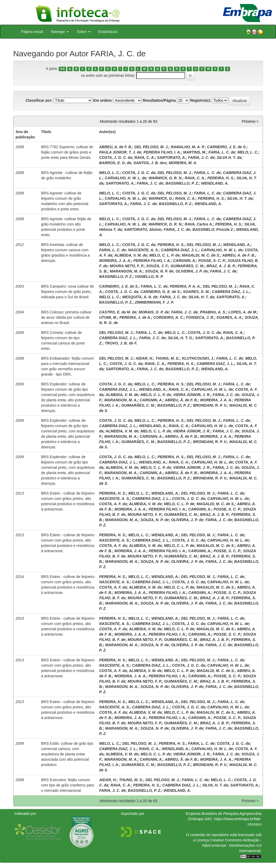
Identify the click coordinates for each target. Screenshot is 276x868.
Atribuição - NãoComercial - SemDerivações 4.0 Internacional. (232, 845)
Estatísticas (108, 32)
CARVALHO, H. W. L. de (126, 178)
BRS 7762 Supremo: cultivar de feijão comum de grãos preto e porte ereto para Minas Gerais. (67, 152)
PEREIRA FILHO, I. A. (162, 152)
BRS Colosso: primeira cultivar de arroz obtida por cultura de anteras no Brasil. (66, 317)
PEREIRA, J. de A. (135, 317)
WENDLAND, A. (215, 183)
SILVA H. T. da (229, 158)
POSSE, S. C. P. (212, 261)
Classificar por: (39, 100)
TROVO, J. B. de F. (121, 343)
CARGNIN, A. (184, 261)
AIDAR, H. (144, 358)
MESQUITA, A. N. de (140, 297)
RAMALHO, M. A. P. (188, 147)
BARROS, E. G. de (115, 163)
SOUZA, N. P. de (159, 271)
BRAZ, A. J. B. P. (221, 266)
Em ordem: (103, 100)
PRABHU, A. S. (213, 312)
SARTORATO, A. (171, 158)
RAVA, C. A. (145, 158)
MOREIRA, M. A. (183, 163)
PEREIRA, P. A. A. (185, 286)
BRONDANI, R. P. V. (210, 405)
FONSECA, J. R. (200, 317)
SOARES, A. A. (230, 317)
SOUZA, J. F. (157, 266)
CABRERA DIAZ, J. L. (180, 250)
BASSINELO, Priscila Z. (213, 229)
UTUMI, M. (108, 317)
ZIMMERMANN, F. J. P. (154, 302)
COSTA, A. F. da (113, 504)
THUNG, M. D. (167, 358)
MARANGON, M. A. (126, 271)
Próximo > (250, 121)
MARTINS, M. (195, 152)
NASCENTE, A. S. (143, 250)
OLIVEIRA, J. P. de (192, 271)
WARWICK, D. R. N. (165, 178)
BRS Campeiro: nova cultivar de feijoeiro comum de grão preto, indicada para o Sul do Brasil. (68, 292)
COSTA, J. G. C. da (116, 158)
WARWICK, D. (161, 198)
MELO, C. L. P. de (164, 255)
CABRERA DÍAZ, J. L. (231, 292)
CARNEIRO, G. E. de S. (161, 292)
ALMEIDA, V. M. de (131, 255)
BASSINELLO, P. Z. (182, 183)
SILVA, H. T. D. (180, 338)
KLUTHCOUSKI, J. (198, 358)
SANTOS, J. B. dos (150, 163)
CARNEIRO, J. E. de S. (227, 147)
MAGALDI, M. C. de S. (201, 255)
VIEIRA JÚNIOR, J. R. (192, 395)
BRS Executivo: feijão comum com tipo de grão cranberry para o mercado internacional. (68, 785)
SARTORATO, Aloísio (143, 229)
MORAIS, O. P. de (154, 312)
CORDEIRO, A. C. (169, 317)
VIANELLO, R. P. (149, 276)
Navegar (60, 32)
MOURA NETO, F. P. (127, 266)
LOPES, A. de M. (243, 312)
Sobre (84, 32)
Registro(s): (201, 100)
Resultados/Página (159, 100)
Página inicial (32, 32)
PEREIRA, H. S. (221, 178)
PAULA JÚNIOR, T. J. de (120, 152)
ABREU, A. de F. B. (116, 147)
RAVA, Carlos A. (199, 224)
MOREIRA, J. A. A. (115, 261)
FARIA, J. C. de (201, 158)
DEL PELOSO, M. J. (152, 147)
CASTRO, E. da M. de (118, 312)
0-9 (63, 69)
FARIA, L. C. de (222, 152)
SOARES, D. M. (196, 292)
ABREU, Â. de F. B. (181, 400)
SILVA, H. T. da (240, 198)
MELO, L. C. (248, 152)
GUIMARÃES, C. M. (187, 266)
